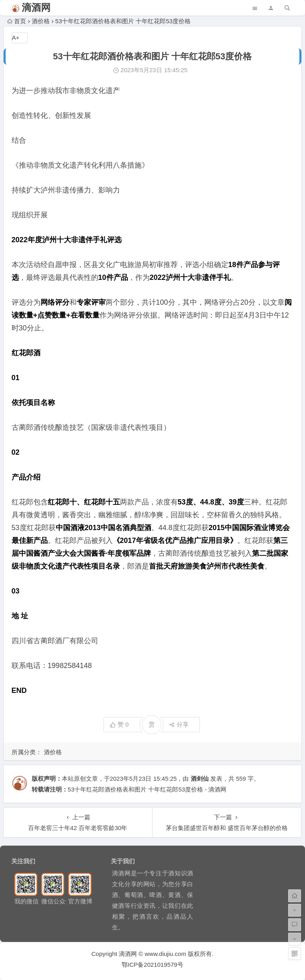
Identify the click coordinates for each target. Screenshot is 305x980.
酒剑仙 (200, 779)
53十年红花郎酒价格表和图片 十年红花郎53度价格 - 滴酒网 (147, 789)
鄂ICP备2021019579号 (152, 965)
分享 (179, 724)
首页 (17, 21)
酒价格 (41, 21)
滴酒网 (36, 7)
